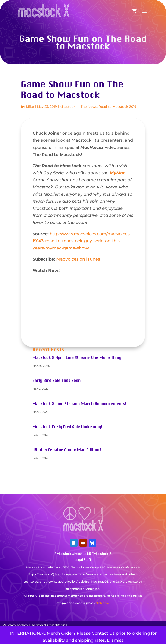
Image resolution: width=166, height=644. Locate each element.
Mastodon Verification (83, 610)
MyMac (118, 173)
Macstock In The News (78, 107)
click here (102, 603)
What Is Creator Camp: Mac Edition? (67, 450)
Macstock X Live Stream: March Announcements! (79, 404)
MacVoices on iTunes (78, 259)
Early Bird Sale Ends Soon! (57, 381)
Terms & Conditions (49, 625)
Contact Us (103, 633)
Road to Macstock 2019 (117, 107)
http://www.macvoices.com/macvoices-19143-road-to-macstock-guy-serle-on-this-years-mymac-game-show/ (82, 241)
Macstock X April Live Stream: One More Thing (77, 358)
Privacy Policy (15, 625)
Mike (30, 107)
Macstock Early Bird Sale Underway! (67, 427)
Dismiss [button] (115, 640)
